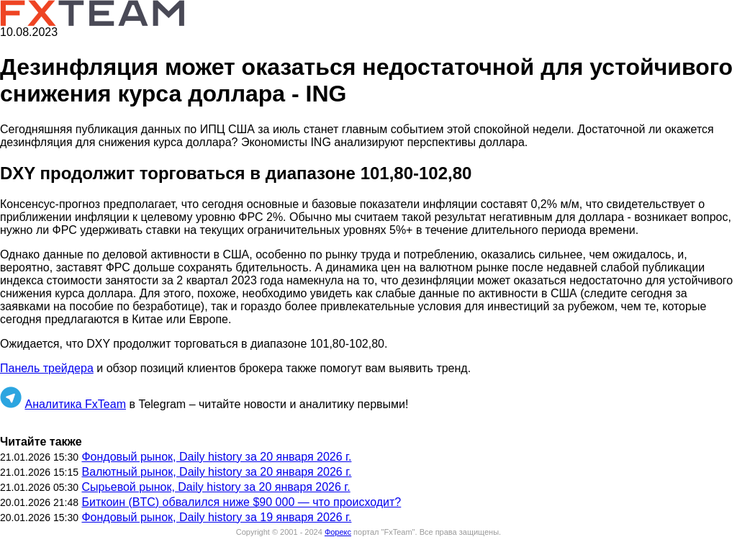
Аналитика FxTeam (75, 404)
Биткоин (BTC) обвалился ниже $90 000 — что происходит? (241, 502)
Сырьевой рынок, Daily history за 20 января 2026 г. (216, 487)
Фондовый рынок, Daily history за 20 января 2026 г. (216, 457)
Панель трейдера (47, 368)
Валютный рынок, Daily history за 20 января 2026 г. (216, 472)
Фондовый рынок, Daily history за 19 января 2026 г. (216, 517)
